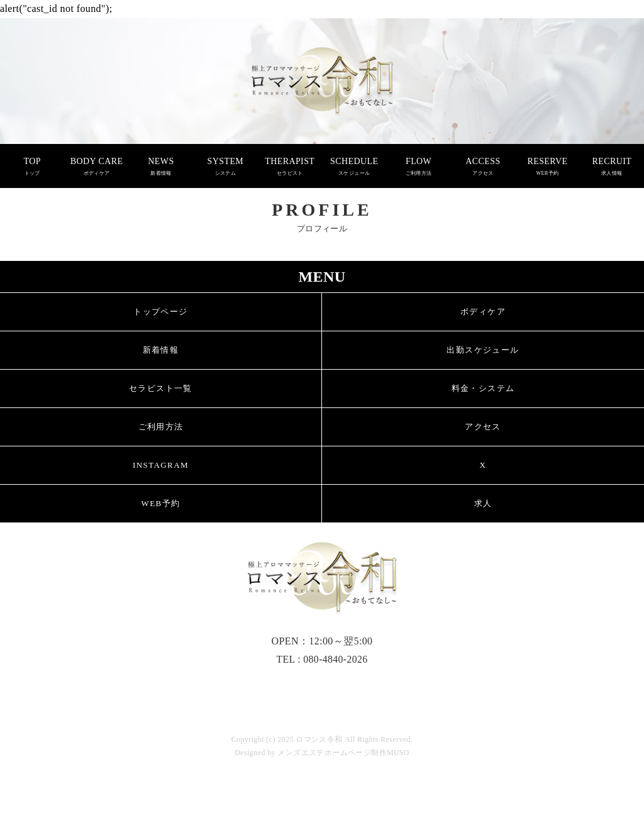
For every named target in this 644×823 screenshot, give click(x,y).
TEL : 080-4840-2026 (322, 659)
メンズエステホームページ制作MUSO (343, 753)
